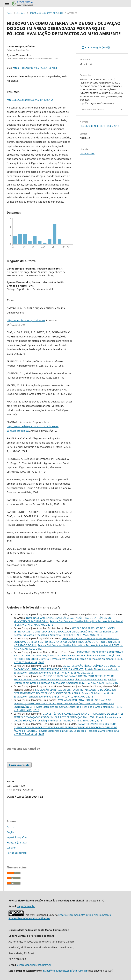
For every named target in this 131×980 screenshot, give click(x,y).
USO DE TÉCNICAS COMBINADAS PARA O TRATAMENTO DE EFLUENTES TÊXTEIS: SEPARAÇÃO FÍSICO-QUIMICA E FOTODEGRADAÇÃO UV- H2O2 (69, 715)
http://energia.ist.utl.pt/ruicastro (26, 320)
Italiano (11, 848)
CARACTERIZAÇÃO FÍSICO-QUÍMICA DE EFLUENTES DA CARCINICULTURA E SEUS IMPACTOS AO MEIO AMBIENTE (67, 667)
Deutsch (12, 827)
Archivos (21, 13)
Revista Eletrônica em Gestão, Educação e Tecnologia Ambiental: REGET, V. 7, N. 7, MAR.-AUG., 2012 (66, 633)
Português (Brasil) (17, 853)
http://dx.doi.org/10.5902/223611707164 (30, 100)
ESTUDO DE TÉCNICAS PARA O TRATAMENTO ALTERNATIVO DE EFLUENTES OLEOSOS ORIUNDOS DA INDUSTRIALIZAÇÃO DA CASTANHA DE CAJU (64, 678)
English (11, 832)
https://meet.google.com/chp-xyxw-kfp (65, 971)
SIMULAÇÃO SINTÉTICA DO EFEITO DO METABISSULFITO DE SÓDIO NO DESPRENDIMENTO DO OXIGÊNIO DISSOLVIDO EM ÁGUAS (65, 691)
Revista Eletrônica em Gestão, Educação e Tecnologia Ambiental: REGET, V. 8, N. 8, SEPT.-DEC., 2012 (66, 671)
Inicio (10, 13)
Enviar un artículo (19, 765)
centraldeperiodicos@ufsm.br (34, 965)
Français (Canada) (17, 843)
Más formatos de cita (93, 110)
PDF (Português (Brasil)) (97, 47)
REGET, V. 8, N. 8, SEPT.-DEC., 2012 (46, 13)
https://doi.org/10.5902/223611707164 (35, 68)
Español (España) (17, 837)
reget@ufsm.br (26, 906)
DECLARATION (87, 153)
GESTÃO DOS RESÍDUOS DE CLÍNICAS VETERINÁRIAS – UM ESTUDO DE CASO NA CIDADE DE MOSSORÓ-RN (64, 630)
